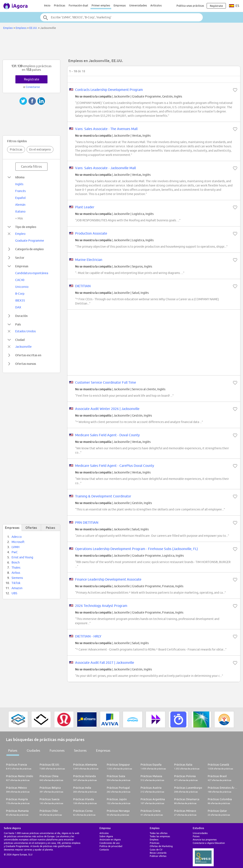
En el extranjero (40, 149)
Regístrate (32, 79)
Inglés (19, 184)
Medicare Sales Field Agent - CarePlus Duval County (115, 466)
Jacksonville (23, 347)
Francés (20, 191)
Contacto (104, 850)
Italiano (20, 211)
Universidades (138, 5)
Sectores (80, 750)
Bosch (16, 562)
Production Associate (91, 233)
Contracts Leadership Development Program (109, 90)
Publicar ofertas (158, 856)
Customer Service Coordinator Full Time (106, 382)
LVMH (16, 547)
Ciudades (33, 750)
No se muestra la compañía (93, 96)
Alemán (20, 205)
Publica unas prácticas (190, 6)
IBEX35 (20, 300)
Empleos (21, 28)
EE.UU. (33, 28)
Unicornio (22, 287)
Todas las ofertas (159, 833)
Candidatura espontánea (32, 273)
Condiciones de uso (110, 843)
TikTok (16, 583)
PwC (15, 552)
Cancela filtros (31, 166)
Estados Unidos (25, 331)
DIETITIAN (83, 286)
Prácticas (60, 5)
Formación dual (78, 5)
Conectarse (33, 87)
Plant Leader (85, 207)
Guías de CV (156, 850)
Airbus (16, 573)
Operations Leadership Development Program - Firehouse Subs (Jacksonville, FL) (136, 549)
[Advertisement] (121, 46)
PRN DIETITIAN (87, 522)
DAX (18, 307)
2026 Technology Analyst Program (101, 606)
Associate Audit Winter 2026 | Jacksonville (107, 409)
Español (20, 198)
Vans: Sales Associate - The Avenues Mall (106, 129)
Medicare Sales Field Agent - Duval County (107, 435)
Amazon (17, 588)
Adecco (17, 537)
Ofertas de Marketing (161, 846)
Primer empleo (101, 5)
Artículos (156, 5)
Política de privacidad (111, 846)
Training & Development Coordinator (103, 496)
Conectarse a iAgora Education (209, 843)
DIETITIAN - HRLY (88, 636)
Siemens (17, 578)
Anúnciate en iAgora (110, 839)
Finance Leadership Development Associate (108, 579)
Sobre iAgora (106, 836)
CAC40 (20, 280)
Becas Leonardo (158, 853)
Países (13, 750)
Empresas (120, 5)
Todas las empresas (160, 836)
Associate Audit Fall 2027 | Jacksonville (105, 662)
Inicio (47, 5)
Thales (16, 568)
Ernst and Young (22, 557)
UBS (14, 593)
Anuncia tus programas (205, 839)
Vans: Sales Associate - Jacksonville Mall (105, 168)
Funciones (57, 750)
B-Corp (20, 294)
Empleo (8, 28)
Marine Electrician (89, 260)
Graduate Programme (30, 241)
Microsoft (18, 542)
